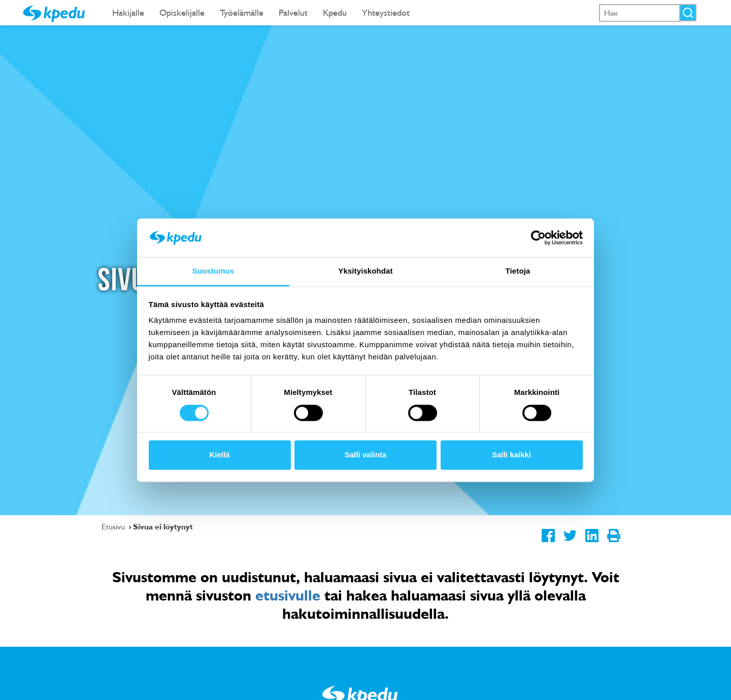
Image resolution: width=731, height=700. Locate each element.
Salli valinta (366, 455)
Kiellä (219, 455)
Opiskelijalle (182, 12)
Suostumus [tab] (213, 271)
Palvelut (293, 12)
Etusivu (114, 526)
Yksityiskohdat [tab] (365, 271)
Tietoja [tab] (518, 271)
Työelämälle (242, 12)
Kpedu (335, 12)
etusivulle (288, 595)
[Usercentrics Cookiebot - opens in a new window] (538, 238)
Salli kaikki (511, 455)
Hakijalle (128, 12)
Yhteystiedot (386, 12)
